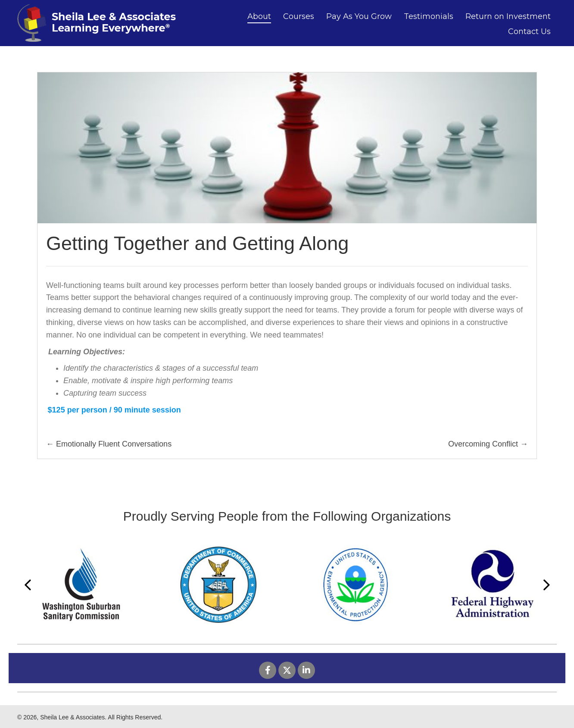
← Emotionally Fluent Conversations (109, 444)
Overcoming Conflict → (488, 444)
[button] (268, 670)
